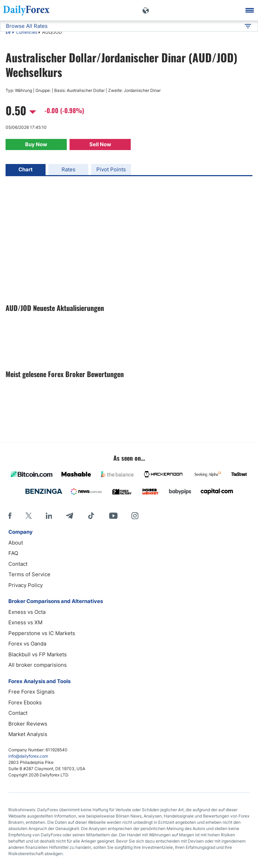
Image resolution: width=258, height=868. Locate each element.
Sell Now (100, 144)
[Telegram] (69, 516)
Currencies (27, 32)
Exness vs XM (25, 622)
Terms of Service (29, 574)
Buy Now (36, 144)
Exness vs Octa (27, 612)
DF (8, 33)
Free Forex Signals (31, 692)
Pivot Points (111, 169)
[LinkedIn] (49, 516)
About (16, 543)
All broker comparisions (38, 665)
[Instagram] (135, 516)
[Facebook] (10, 516)
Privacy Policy (26, 585)
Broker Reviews (28, 724)
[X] (29, 516)
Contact (18, 564)
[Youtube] (113, 516)
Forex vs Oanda (27, 644)
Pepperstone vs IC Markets (42, 633)
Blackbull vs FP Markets (38, 654)
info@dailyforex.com (28, 756)
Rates (68, 169)
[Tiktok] (91, 516)
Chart (26, 169)
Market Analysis (28, 734)
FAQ (13, 553)
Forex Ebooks (25, 702)
